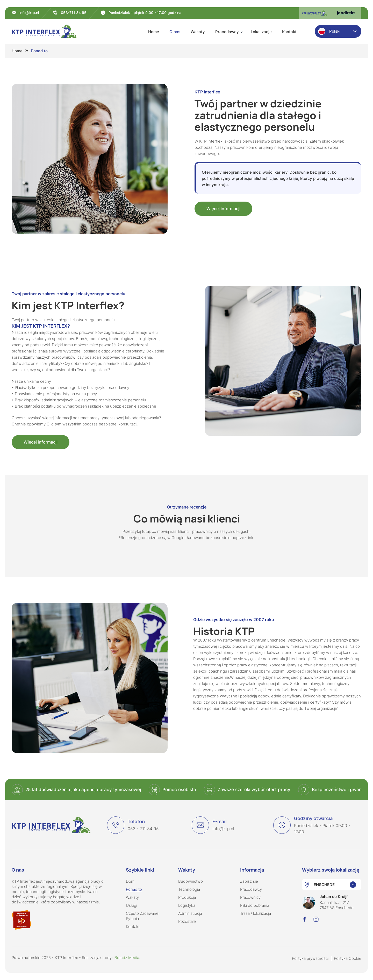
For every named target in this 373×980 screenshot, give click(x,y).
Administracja (190, 913)
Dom (130, 881)
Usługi (131, 905)
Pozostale (187, 921)
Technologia (189, 889)
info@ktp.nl (29, 13)
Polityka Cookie (348, 958)
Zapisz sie (249, 881)
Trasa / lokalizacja (256, 913)
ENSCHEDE (324, 885)
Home (154, 32)
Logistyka (187, 905)
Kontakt (289, 32)
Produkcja (187, 897)
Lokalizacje (261, 32)
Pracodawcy (227, 32)
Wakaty (198, 32)
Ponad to (134, 889)
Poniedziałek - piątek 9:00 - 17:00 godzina (145, 13)
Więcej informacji (223, 209)
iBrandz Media (126, 958)
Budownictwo (191, 881)
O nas (175, 32)
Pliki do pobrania (255, 905)
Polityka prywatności (310, 958)
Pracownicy (250, 897)
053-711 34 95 (74, 13)
